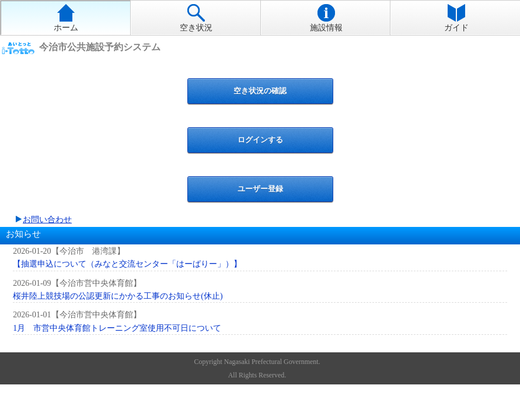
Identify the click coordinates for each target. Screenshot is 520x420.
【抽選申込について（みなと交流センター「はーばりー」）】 (127, 264)
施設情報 (326, 18)
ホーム (66, 18)
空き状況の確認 (260, 91)
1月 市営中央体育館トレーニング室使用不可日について (117, 328)
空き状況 (196, 18)
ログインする (260, 140)
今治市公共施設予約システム (100, 48)
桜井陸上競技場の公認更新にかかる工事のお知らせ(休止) (118, 296)
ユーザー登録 (260, 189)
